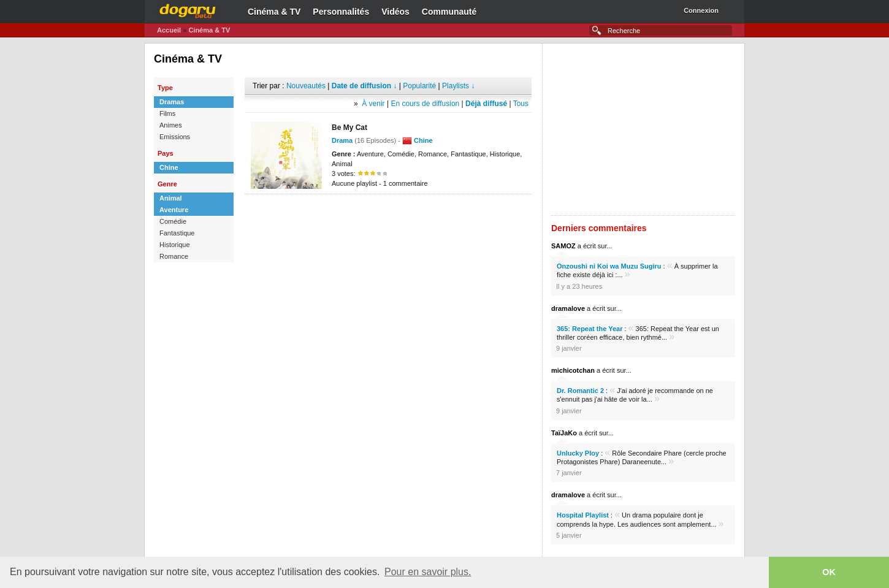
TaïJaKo (564, 433)
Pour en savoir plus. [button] (428, 572)
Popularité (419, 86)
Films (167, 113)
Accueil (169, 30)
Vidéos (395, 12)
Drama (342, 140)
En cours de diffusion (425, 104)
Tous (521, 104)
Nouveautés (306, 86)
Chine (169, 167)
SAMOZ (563, 246)
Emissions (175, 137)
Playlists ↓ (458, 86)
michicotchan (573, 370)
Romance (174, 256)
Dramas (172, 102)
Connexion (701, 10)
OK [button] (829, 572)
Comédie (173, 221)
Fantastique (177, 233)
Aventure (174, 210)
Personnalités (341, 12)
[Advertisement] (388, 213)
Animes (171, 125)
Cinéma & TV (274, 12)
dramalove (568, 308)
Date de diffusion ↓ (364, 86)
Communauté (449, 12)
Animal (171, 198)
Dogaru (188, 9)
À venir (373, 104)
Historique (175, 245)
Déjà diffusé (486, 104)
